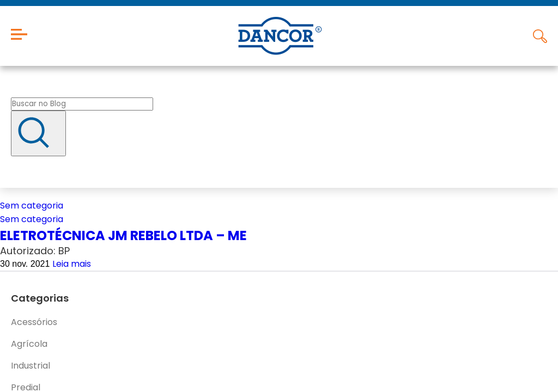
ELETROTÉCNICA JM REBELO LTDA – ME (123, 235)
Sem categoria (32, 206)
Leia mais (72, 264)
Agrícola (29, 344)
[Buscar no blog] (82, 104)
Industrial (31, 366)
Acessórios (34, 322)
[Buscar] (38, 133)
